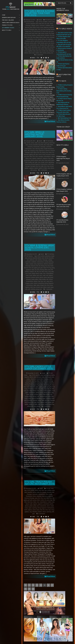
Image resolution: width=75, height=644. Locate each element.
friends (53, 30)
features (33, 266)
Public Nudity (41, 43)
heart (36, 33)
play (26, 43)
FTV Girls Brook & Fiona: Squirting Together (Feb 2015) (40, 13)
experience (42, 151)
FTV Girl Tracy (50, 488)
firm (39, 498)
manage (52, 37)
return (52, 43)
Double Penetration (49, 149)
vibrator (40, 512)
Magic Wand (39, 37)
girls (52, 31)
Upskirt (36, 168)
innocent (48, 155)
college (33, 26)
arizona (28, 24)
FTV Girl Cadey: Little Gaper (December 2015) (39, 368)
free (45, 30)
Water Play (51, 404)
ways (33, 53)
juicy (25, 156)
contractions (28, 149)
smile (26, 399)
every (42, 28)
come (37, 26)
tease (33, 49)
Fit (51, 385)
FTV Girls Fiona (44, 31)
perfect (32, 41)
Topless (42, 402)
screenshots (33, 45)
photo (42, 41)
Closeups (28, 26)
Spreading (34, 47)
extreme (51, 28)
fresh (50, 153)
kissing (29, 35)
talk (30, 49)
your (52, 53)
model (45, 391)
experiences (40, 383)
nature (27, 504)
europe (31, 264)
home (43, 33)
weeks (37, 53)
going (26, 33)
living (46, 272)
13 (37, 585)
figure (35, 153)
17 (52, 585)
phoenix (33, 278)
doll (44, 381)
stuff (48, 47)
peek (52, 158)
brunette (51, 258)
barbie (53, 375)
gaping (31, 155)
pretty (32, 43)
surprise (35, 400)
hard (33, 33)
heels (38, 500)
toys (48, 166)
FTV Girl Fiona (49, 20)
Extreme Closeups (29, 30)
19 (29, 589)
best (37, 24)
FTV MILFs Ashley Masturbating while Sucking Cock (64, 91)
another (38, 375)
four (42, 30)
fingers (39, 385)
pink (49, 41)
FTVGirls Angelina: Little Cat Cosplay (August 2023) (64, 175)
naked (39, 39)
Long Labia (51, 272)
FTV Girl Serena (29, 256)
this (52, 49)
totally (49, 402)
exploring (46, 28)
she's (51, 281)
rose (39, 162)
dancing (27, 28)
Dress (38, 28)
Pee (49, 158)
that (46, 49)
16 (48, 585)
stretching (41, 283)
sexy (48, 281)
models (49, 391)
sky (49, 45)
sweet (39, 400)
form (45, 498)
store (53, 399)
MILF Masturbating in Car (64, 118)
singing (27, 283)
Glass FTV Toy (47, 268)
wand (30, 53)
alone (36, 490)
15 (45, 585)
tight (42, 166)
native (27, 158)
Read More (51, 121)
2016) (29, 143)
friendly (48, 30)
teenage (27, 166)
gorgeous (28, 270)
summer (52, 47)
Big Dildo (41, 145)
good (30, 33)
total (34, 51)
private (32, 395)
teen (37, 49)
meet (27, 276)
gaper (37, 387)
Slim (53, 397)
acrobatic (45, 22)
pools (52, 278)
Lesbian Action (40, 35)
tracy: (53, 510)
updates (31, 168)
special (34, 399)
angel (53, 256)
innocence (31, 389)
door (31, 28)
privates (36, 395)
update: (27, 168)
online (43, 39)
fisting (44, 153)
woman (44, 53)
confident (48, 26)
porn (28, 43)
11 (29, 585)
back (45, 375)
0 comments (40, 55)
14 (41, 585)
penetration (27, 160)
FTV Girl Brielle (49, 141)
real (49, 43)
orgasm (50, 39)
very (47, 51)
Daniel (40, 20)
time (26, 51)
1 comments (44, 170)
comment (42, 26)
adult (36, 143)
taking (27, 49)
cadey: (28, 379)
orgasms (45, 158)
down (34, 28)
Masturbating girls (64, 75)
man (48, 37)
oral (46, 39)
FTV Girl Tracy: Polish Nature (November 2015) (40, 483)
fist (41, 153)
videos (26, 53)
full (33, 268)
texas (43, 49)
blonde (47, 258)
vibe (39, 404)
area (53, 22)
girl (50, 31)
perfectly (37, 41)
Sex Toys (41, 281)
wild (26, 289)
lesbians (47, 35)
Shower (42, 45)
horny (44, 155)
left (52, 270)
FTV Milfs (62, 81)
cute (52, 26)
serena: (36, 281)
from (30, 31)
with (41, 53)
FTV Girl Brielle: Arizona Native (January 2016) (35, 134)
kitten (46, 270)
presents (29, 279)
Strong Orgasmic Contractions (39, 164)
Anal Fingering (45, 143)
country (46, 262)
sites (46, 45)
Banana (49, 375)
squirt (39, 47)
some (26, 47)
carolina (40, 260)
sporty (30, 47)
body (40, 24)
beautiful (33, 24)
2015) (40, 22)
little (26, 37)
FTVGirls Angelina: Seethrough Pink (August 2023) (63, 159)
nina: (41, 276)
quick (46, 43)
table (35, 285)
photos (46, 41)
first (39, 30)
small (52, 506)
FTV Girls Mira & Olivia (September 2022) (62, 221)
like (53, 35)
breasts (49, 377)
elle (29, 151)
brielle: (51, 145)
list (40, 272)
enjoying (32, 151)
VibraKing (51, 51)
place (52, 41)
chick (51, 24)
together (30, 51)
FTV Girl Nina (50, 254)
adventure (48, 256)
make (45, 37)
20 (33, 589)
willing (29, 406)
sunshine (30, 400)
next (30, 158)
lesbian (34, 35)
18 (25, 589)
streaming (28, 164)
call (36, 260)
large (45, 389)
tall (46, 400)
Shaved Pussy (44, 397)
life (51, 35)
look (29, 37)
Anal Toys (52, 143)
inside (46, 33)
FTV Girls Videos (65, 29)
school (27, 45)
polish (31, 506)
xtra (35, 406)
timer (51, 285)
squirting (44, 47)
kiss (26, 35)
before (40, 258)
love (34, 37)
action (50, 22)
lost (31, 37)
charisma (30, 147)
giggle (45, 387)
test (39, 49)
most (36, 39)
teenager (33, 166)
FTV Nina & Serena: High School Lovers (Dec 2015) (39, 247)
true (40, 51)
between (39, 377)
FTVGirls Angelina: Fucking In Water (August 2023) (64, 190)
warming (49, 512)
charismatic (36, 147)
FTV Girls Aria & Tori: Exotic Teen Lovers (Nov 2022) (64, 206)
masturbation (30, 39)
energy (51, 381)
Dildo (42, 149)
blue (45, 145)
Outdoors (27, 41)
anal (39, 143)
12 (33, 585)
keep (53, 33)
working (33, 289)
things (49, 49)
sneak (52, 45)
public (35, 43)
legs (51, 500)
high (39, 33)
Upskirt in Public (43, 168)
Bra (46, 24)
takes (38, 285)
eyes (32, 153)
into (50, 33)
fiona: (36, 30)
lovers (30, 274)
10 (25, 585)
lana (49, 270)
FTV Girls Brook (36, 31)
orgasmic (40, 158)
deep (38, 381)
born (43, 24)
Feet (32, 385)
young (49, 53)
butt (48, 24)
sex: (38, 45)
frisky (27, 31)
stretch (36, 283)
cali (28, 260)
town (37, 51)
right (36, 162)
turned (44, 51)
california (32, 260)
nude (44, 276)
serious (34, 397)
